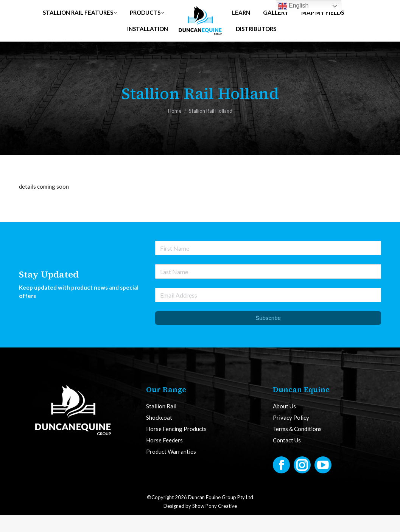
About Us (284, 423)
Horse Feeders (164, 457)
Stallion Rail (161, 423)
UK (100, 9)
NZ (153, 9)
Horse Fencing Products (176, 446)
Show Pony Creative (215, 523)
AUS (127, 9)
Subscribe (268, 335)
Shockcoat (159, 435)
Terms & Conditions (297, 446)
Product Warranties (171, 469)
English (293, 6)
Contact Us (287, 457)
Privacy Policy (291, 435)
